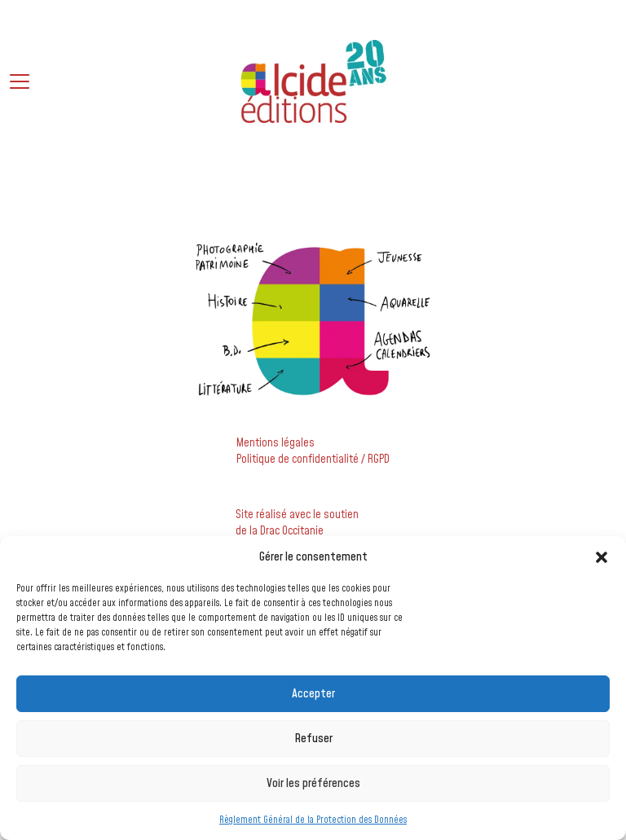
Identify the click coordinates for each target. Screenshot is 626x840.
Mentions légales (276, 443)
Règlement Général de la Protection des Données (313, 820)
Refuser (313, 739)
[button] (602, 557)
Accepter (313, 694)
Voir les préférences (313, 783)
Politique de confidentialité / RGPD (313, 460)
